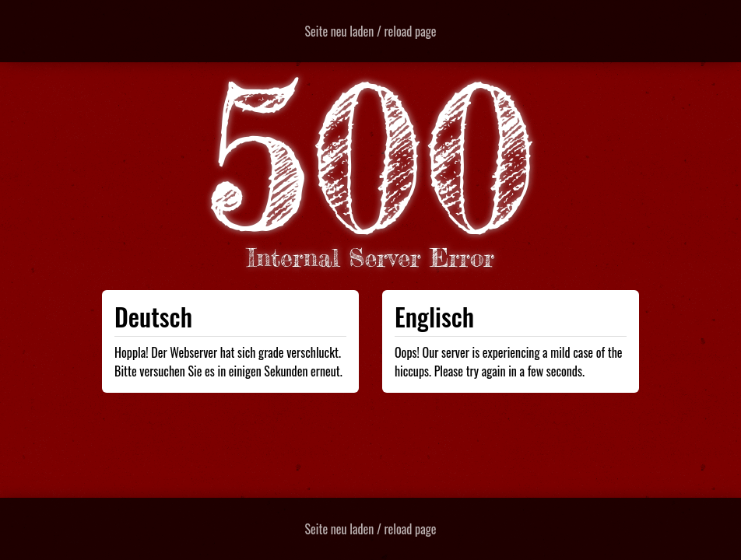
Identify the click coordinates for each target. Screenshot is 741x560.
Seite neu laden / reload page (371, 31)
